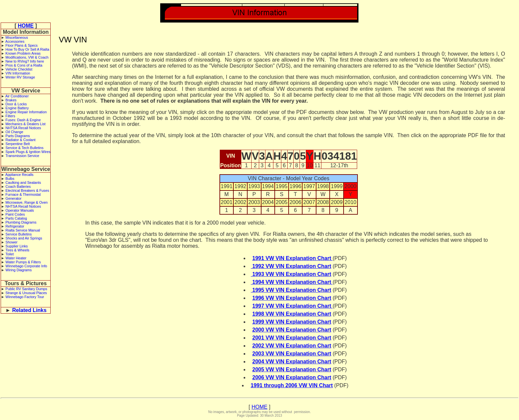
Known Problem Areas (23, 53)
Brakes (11, 100)
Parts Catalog (16, 218)
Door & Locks (16, 104)
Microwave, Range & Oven (27, 202)
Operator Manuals (20, 210)
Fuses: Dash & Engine (23, 120)
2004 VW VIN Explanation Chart (292, 362)
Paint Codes (15, 214)
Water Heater (16, 258)
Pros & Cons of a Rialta (24, 65)
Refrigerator (15, 226)
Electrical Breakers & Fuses (27, 190)
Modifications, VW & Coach (27, 57)
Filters (10, 116)
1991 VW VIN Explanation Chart (292, 258)
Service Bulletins (19, 234)
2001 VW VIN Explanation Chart (292, 338)
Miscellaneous (17, 37)
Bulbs (10, 179)
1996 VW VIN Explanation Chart (292, 298)
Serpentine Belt (18, 144)
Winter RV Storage (20, 77)
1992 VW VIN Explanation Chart (291, 266)
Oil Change (15, 132)
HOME (26, 26)
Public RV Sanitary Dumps (26, 289)
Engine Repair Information (26, 112)
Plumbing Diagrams (21, 222)
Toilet (9, 254)
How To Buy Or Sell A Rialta (27, 49)
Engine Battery (17, 108)
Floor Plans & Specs (22, 45)
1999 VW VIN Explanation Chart (292, 322)
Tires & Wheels (17, 250)
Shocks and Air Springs (24, 238)
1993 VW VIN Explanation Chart (291, 274)
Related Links (29, 310)
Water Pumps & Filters (23, 262)
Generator (14, 198)
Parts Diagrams (18, 136)
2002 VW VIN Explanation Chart (292, 346)
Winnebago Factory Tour (25, 297)
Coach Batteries (18, 186)
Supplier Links (17, 246)
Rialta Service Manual (23, 230)
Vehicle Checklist (19, 69)
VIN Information (18, 73)
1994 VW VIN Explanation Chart (292, 282)
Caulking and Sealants (23, 183)
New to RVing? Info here (25, 61)
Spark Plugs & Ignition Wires (28, 152)
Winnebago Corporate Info (26, 266)
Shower (12, 242)
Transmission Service (22, 156)
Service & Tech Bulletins (25, 148)
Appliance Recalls (19, 175)
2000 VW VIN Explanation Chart (292, 330)
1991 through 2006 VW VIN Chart (292, 385)
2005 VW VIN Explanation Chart (292, 369)
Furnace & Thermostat (23, 194)
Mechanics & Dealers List (26, 124)
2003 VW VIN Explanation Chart (292, 354)
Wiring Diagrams (19, 270)
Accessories (15, 41)
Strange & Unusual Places (26, 293)
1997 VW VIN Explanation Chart (292, 306)
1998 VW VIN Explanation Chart (292, 314)
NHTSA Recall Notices (23, 128)
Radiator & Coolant (21, 140)
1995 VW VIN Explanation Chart (291, 290)
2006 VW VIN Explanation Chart (292, 377)
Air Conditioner (17, 96)
